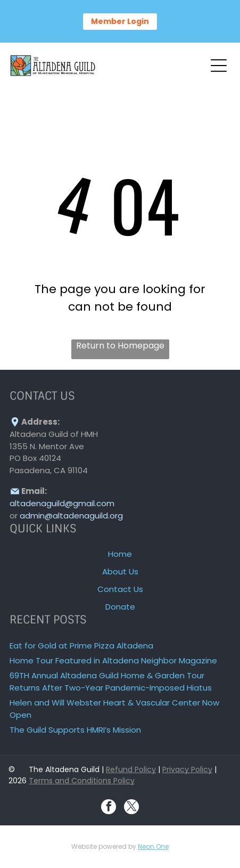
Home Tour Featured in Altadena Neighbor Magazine (113, 660)
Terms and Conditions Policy (82, 781)
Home (120, 554)
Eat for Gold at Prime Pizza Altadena (81, 646)
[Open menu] (219, 66)
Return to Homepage (120, 346)
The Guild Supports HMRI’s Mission (75, 730)
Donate (120, 607)
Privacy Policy (187, 769)
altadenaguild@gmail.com (62, 503)
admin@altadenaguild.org (71, 516)
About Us (120, 571)
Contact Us (120, 589)
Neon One (153, 846)
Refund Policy (131, 769)
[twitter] (131, 808)
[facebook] (109, 808)
